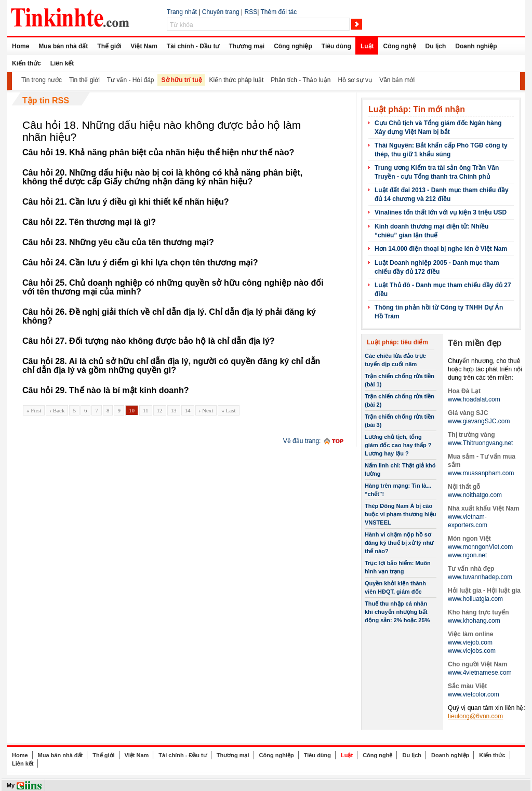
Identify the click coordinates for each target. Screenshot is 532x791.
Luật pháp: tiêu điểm (397, 342)
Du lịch (436, 46)
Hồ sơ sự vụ (355, 80)
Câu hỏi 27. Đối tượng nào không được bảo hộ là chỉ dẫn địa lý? (149, 341)
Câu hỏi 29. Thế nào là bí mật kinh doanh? (105, 390)
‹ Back (57, 410)
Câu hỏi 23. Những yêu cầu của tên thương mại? (118, 242)
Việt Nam (144, 46)
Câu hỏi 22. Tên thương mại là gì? (89, 222)
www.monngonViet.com (480, 547)
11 (146, 410)
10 (132, 410)
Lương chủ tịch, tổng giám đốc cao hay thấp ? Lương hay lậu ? (398, 445)
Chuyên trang (221, 12)
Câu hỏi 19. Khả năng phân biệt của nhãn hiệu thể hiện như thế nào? (158, 152)
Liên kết (62, 63)
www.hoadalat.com (474, 399)
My (11, 785)
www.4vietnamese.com (480, 673)
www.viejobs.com (472, 651)
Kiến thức (26, 63)
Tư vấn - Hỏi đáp (131, 80)
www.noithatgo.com (475, 495)
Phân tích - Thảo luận (301, 80)
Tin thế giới (84, 80)
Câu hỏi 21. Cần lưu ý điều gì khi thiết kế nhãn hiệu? (126, 202)
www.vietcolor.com (474, 694)
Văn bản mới (397, 80)
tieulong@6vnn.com (475, 716)
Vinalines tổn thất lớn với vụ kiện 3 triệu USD (441, 212)
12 (160, 410)
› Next (206, 410)
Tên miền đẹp (475, 343)
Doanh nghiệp (476, 46)
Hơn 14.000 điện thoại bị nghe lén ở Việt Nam (441, 249)
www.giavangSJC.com (479, 421)
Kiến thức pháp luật (237, 80)
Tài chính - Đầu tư (193, 46)
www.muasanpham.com (481, 473)
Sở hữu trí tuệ (182, 80)
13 (174, 410)
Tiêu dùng (336, 46)
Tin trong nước (42, 80)
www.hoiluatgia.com (475, 599)
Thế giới (109, 46)
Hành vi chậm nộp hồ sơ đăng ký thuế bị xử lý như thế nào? (399, 543)
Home (21, 46)
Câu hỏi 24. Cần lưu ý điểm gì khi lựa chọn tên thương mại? (140, 263)
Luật (367, 46)
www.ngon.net (467, 555)
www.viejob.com (470, 642)
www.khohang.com (474, 621)
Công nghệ (400, 46)
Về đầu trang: (302, 441)
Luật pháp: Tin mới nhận (417, 109)
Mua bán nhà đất (63, 46)
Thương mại (247, 46)
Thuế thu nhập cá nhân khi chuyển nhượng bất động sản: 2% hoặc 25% (397, 612)
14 (188, 410)
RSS (251, 12)
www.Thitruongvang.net (480, 443)
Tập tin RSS (46, 100)
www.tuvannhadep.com (480, 577)
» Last (228, 410)
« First (34, 410)
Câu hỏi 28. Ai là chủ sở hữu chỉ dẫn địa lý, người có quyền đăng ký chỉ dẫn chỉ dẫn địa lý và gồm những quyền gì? (171, 366)
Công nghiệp (293, 46)
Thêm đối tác (278, 12)
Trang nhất (182, 12)
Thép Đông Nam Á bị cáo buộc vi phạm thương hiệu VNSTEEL (401, 514)
